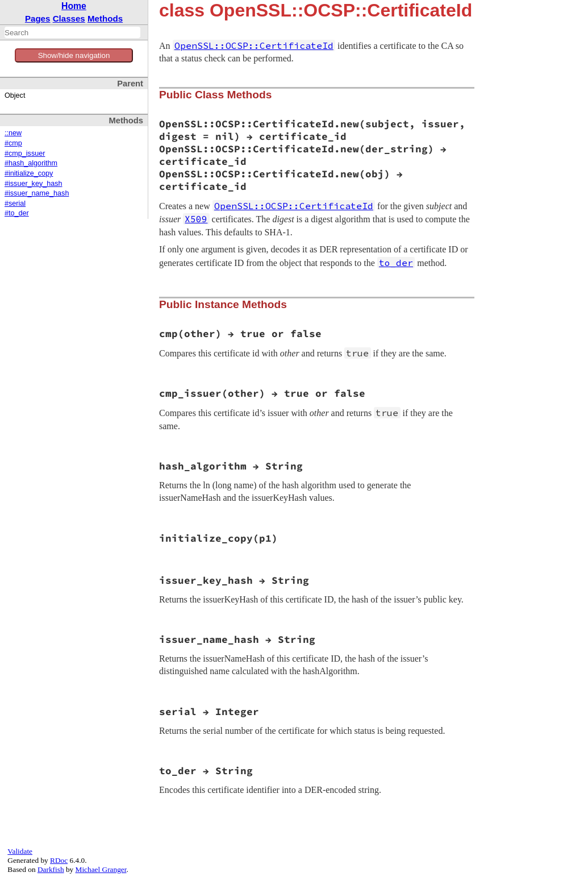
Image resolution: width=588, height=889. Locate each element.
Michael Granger (101, 869)
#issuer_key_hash (34, 184)
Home (74, 6)
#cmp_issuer (25, 153)
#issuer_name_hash (37, 193)
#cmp (13, 143)
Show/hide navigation (74, 55)
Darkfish (51, 869)
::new (13, 133)
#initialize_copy (29, 173)
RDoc (59, 860)
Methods (105, 18)
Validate (20, 851)
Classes (69, 18)
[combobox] (72, 32)
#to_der (17, 213)
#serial (15, 203)
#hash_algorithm (31, 163)
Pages (38, 18)
